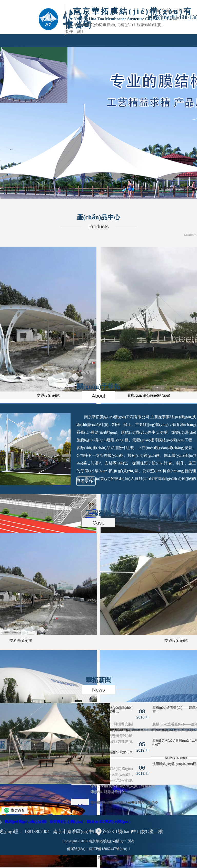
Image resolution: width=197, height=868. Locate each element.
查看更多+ (86, 481)
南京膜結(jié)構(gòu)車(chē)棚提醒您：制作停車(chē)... (125, 804)
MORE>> (190, 235)
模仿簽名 (18, 810)
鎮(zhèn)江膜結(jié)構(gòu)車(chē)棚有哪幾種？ (126, 754)
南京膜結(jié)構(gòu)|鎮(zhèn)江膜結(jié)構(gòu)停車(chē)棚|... (126, 710)
